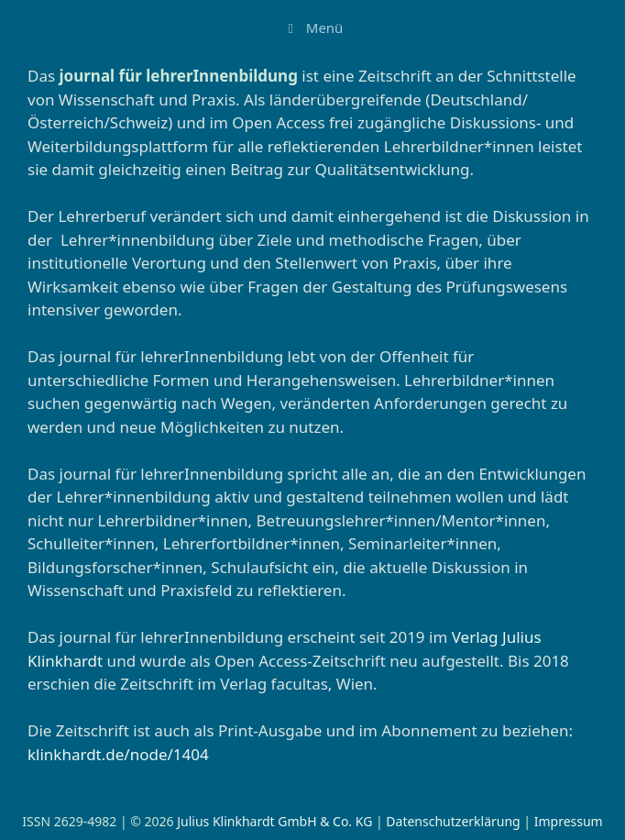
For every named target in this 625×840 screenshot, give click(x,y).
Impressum (569, 821)
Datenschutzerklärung (453, 821)
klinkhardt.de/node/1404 (118, 754)
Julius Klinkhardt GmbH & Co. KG (274, 821)
